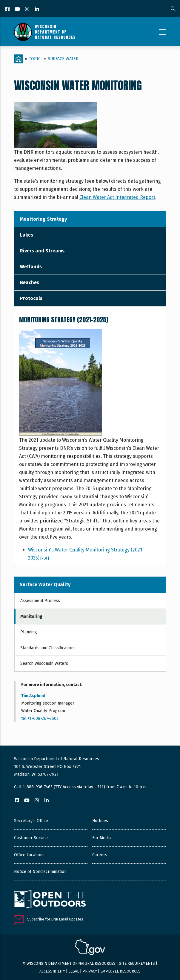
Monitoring (31, 616)
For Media (101, 838)
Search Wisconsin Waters (44, 663)
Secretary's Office (31, 821)
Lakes (27, 235)
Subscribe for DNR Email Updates (55, 919)
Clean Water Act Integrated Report (117, 197)
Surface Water (63, 59)
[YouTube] (18, 9)
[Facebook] (8, 9)
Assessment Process (40, 601)
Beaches (30, 282)
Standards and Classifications (48, 648)
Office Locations (29, 855)
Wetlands (31, 267)
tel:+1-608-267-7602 (40, 718)
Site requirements (137, 963)
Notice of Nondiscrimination (40, 872)
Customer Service (31, 838)
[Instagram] (28, 9)
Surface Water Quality (45, 585)
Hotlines (100, 821)
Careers (100, 855)
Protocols (31, 298)
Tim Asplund (33, 696)
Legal (74, 971)
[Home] (19, 59)
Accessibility (52, 971)
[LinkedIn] (37, 9)
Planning (29, 632)
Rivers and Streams (42, 251)
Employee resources (120, 971)
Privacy (90, 971)
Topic (35, 59)
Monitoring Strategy (43, 219)
